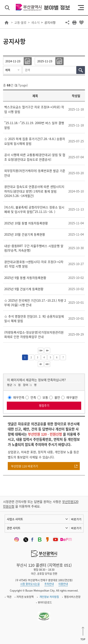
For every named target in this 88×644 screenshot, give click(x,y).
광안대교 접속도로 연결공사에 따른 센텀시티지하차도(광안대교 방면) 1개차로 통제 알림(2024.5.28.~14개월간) (34, 191)
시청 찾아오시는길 (30, 584)
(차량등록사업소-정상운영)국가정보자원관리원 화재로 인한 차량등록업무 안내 (34, 335)
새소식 (35, 22)
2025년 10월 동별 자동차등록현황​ (26, 223)
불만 (57, 398)
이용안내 (63, 584)
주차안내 (49, 584)
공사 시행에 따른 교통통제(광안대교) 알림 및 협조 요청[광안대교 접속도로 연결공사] (35, 157)
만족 (33, 398)
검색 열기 (7, 8)
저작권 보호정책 (25, 597)
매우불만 (72, 398)
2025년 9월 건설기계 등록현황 (24, 289)
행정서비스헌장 (72, 597)
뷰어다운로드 (45, 602)
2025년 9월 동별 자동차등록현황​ (25, 278)
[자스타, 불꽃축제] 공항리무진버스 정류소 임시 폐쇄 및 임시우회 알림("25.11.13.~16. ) (34, 209)
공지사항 (50, 22)
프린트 (74, 22)
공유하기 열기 (67, 22)
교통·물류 (20, 22)
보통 (45, 398)
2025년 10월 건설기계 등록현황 (25, 234)
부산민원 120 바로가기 (25, 466)
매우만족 (19, 398)
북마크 (81, 22)
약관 (9, 597)
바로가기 (76, 519)
